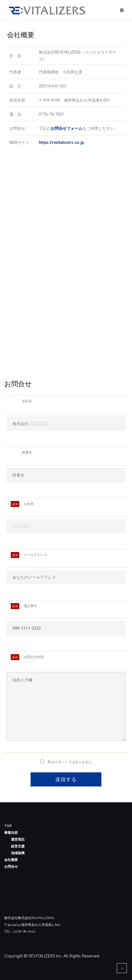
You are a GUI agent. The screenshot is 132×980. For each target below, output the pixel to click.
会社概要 (11, 860)
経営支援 (18, 846)
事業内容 (11, 833)
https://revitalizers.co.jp (61, 142)
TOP (8, 826)
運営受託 (18, 840)
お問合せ (11, 867)
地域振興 (18, 853)
